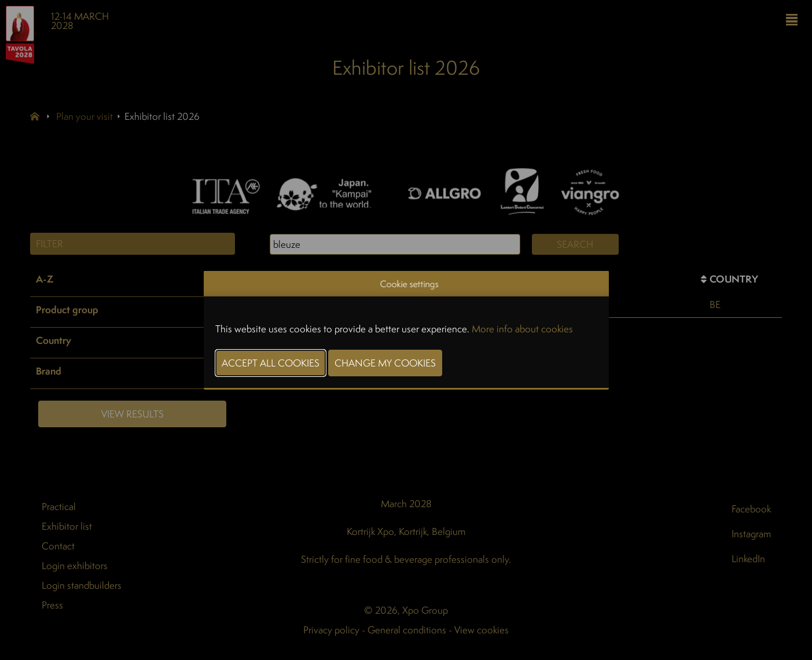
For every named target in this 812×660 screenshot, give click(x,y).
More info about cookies (522, 329)
